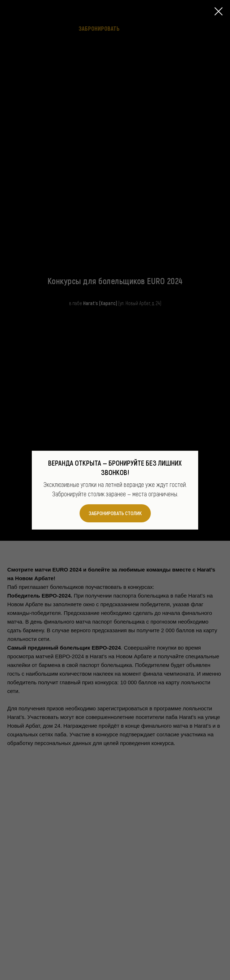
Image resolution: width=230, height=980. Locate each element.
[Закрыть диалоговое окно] (219, 11)
